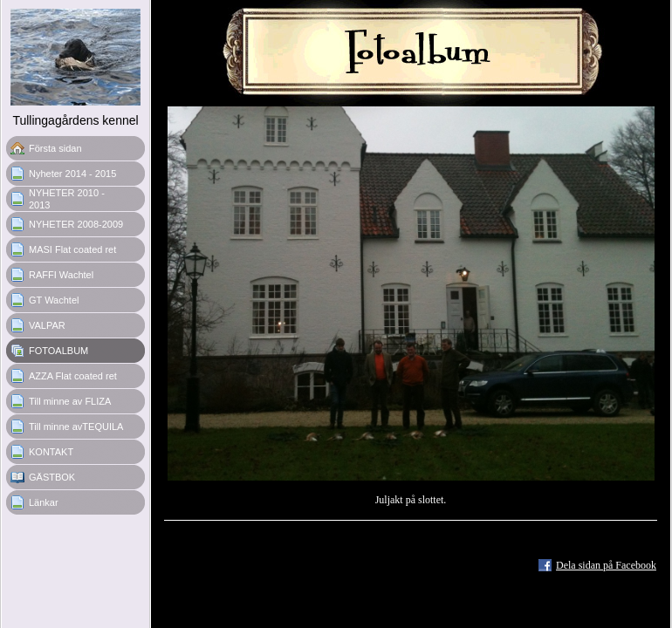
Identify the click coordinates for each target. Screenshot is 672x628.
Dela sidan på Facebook (606, 565)
